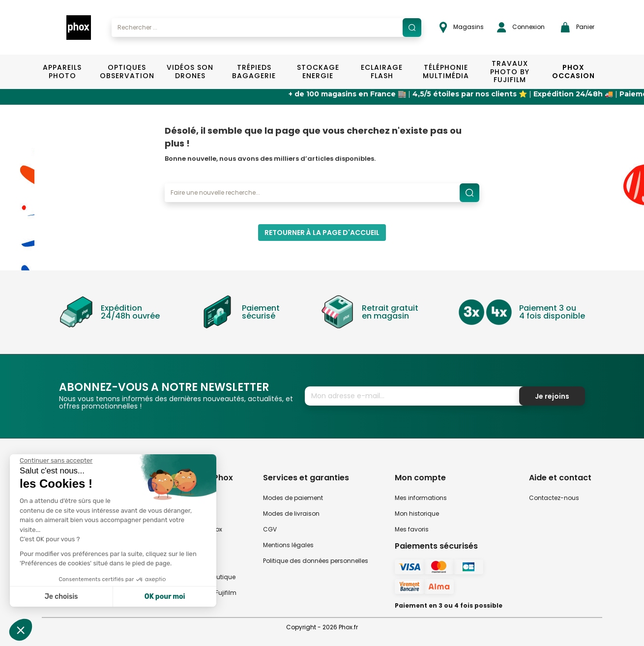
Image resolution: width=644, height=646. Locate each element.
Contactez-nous (554, 498)
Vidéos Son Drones (190, 72)
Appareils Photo (62, 72)
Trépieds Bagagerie (254, 72)
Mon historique (417, 514)
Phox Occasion (573, 72)
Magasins (462, 27)
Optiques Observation (127, 72)
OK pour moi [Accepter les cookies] (165, 597)
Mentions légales (288, 545)
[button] (21, 630)
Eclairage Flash (382, 72)
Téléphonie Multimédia (446, 72)
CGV (270, 529)
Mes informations (421, 498)
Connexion (521, 27)
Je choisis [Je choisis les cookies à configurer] (61, 597)
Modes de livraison (291, 514)
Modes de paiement (293, 498)
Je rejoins (552, 396)
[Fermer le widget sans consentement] (56, 461)
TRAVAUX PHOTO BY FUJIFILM (510, 72)
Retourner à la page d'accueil (322, 233)
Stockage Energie (318, 72)
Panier (578, 27)
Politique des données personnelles (316, 561)
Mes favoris (412, 529)
